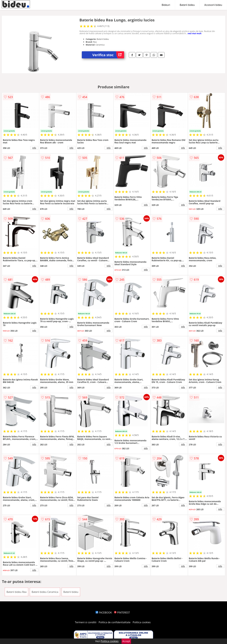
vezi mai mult (195, 33)
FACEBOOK (104, 613)
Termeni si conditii (86, 622)
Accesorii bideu (213, 5)
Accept (126, 641)
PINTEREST (122, 613)
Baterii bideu (187, 5)
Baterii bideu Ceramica (45, 592)
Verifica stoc (108, 55)
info (34, 148)
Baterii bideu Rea (16, 592)
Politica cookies (142, 622)
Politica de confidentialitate (115, 622)
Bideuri (166, 5)
